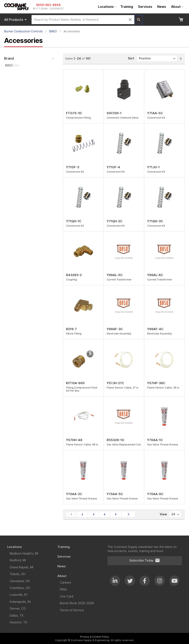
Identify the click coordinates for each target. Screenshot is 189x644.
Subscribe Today (145, 560)
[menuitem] (107, 7)
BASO (53, 31)
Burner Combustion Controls (23, 31)
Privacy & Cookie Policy (94, 637)
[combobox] (83, 20)
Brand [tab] (9, 58)
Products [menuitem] (16, 20)
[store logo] (17, 7)
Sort (131, 58)
